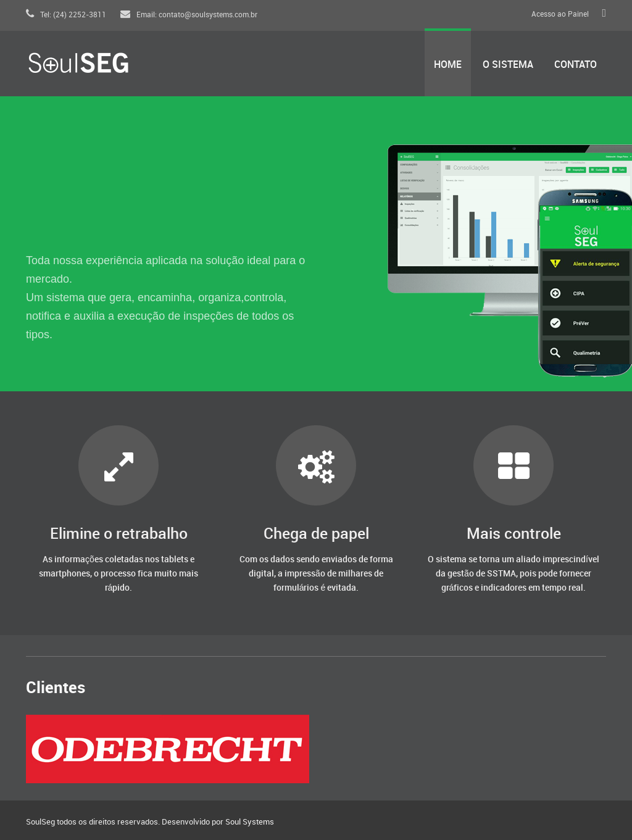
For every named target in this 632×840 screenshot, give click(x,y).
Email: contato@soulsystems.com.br (189, 15)
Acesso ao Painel (560, 15)
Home (448, 65)
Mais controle (514, 534)
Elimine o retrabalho (119, 534)
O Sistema (508, 65)
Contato (576, 65)
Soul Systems (250, 822)
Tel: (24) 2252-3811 (66, 15)
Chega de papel (316, 534)
